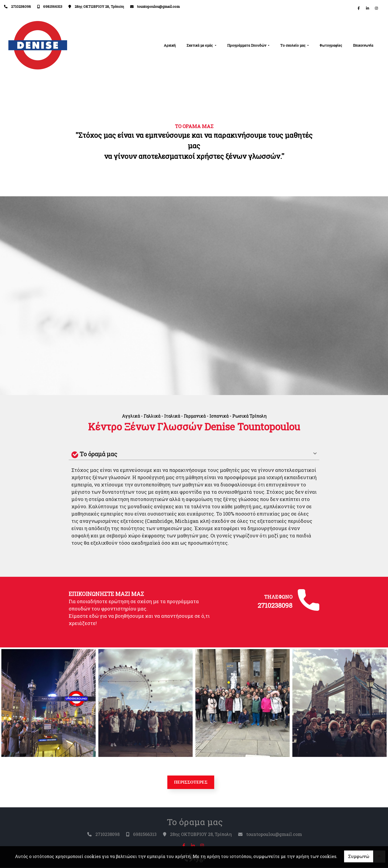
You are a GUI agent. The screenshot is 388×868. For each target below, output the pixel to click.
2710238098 (21, 6)
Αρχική (170, 45)
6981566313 (53, 6)
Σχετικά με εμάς (200, 45)
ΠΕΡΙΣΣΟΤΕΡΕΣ (191, 782)
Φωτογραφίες (331, 45)
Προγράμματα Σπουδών (247, 45)
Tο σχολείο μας (293, 45)
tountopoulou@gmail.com (158, 6)
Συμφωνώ (359, 856)
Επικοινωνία (363, 45)
